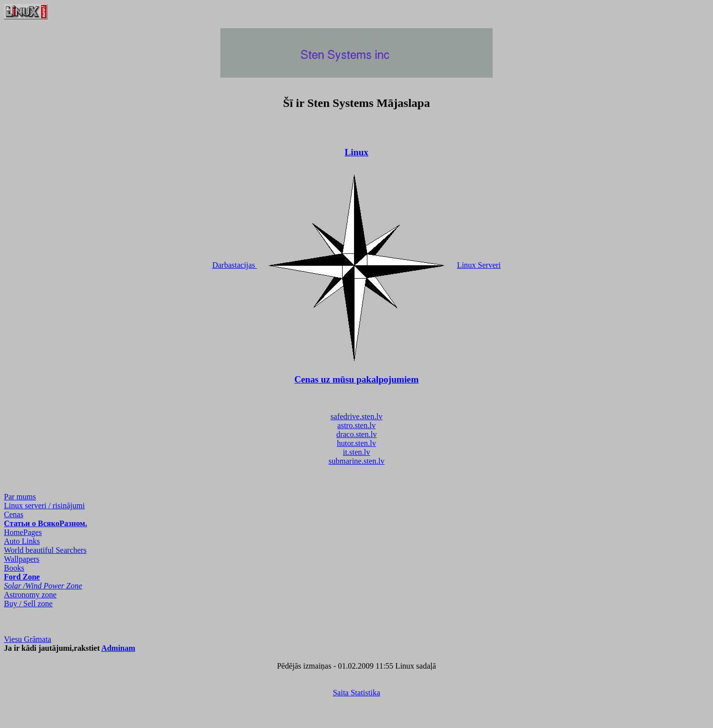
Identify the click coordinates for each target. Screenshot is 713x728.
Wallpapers (22, 559)
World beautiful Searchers (45, 550)
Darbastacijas (235, 265)
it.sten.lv (356, 452)
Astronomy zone (30, 595)
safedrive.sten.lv (357, 416)
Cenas (14, 514)
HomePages (23, 532)
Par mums (20, 497)
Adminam (118, 648)
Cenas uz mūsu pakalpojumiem (357, 379)
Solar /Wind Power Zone (43, 586)
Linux (356, 152)
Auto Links (22, 541)
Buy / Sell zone (28, 604)
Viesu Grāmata (27, 639)
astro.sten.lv (356, 425)
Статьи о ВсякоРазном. (46, 523)
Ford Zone (22, 577)
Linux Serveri (479, 265)
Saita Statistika (356, 693)
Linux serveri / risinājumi (44, 506)
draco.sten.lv (356, 434)
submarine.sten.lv (357, 461)
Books (14, 568)
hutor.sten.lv (356, 443)
